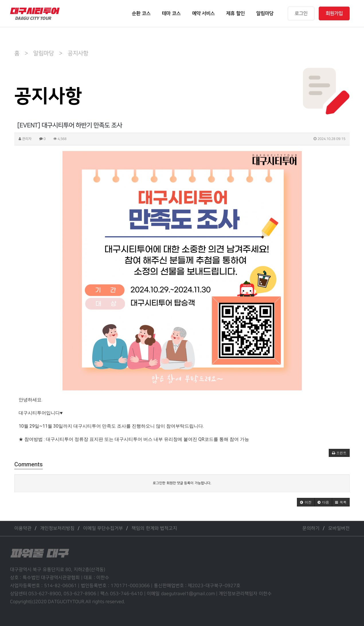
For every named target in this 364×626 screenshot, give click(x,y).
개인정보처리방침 (57, 528)
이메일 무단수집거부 (103, 528)
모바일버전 (339, 528)
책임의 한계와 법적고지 (154, 528)
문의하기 (311, 528)
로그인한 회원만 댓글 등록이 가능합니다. (182, 483)
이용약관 (23, 528)
